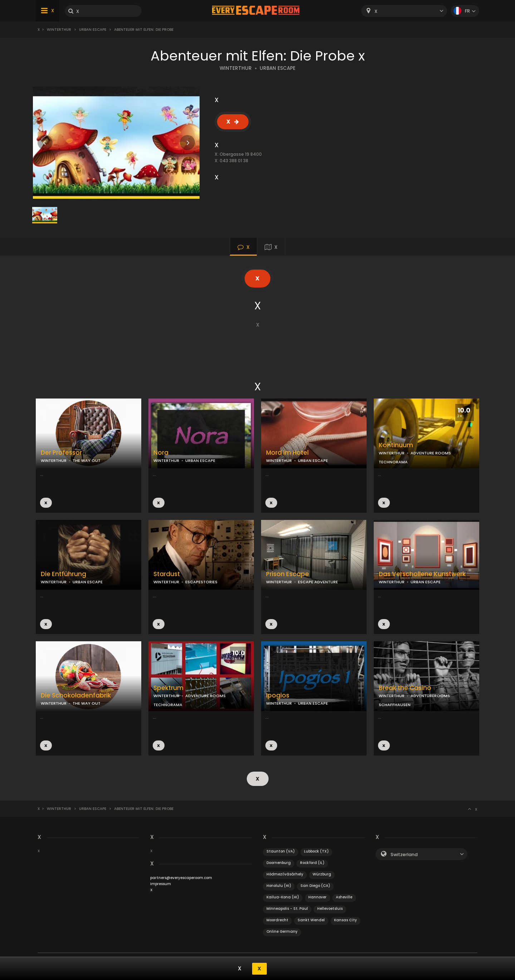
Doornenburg (279, 862)
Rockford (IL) (312, 862)
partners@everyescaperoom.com (181, 877)
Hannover (317, 897)
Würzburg (322, 874)
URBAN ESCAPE (278, 68)
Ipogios (278, 696)
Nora (161, 453)
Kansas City (345, 920)
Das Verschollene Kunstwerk (422, 574)
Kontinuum (396, 445)
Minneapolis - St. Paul (287, 908)
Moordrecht (277, 920)
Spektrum (168, 688)
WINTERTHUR (236, 68)
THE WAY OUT (87, 460)
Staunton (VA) (281, 851)
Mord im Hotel (287, 453)
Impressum (161, 884)
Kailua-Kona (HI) (283, 897)
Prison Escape (288, 574)
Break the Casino (405, 688)
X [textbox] (376, 11)
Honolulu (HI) (279, 885)
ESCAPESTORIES (201, 582)
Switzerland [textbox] (404, 854)
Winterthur (59, 30)
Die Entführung (63, 574)
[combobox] (404, 11)
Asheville (344, 897)
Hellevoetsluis (330, 908)
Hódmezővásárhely (285, 874)
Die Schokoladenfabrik (76, 696)
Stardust (167, 574)
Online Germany (282, 931)
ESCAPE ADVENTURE (318, 582)
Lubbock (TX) (316, 851)
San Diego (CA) (315, 885)
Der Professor (61, 453)
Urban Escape (93, 30)
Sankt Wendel (311, 920)
